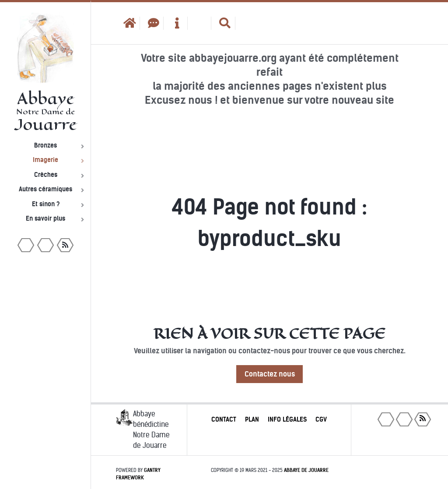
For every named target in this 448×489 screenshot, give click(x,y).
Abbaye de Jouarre (306, 470)
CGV (321, 419)
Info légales (287, 419)
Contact (224, 419)
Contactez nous (270, 374)
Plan (252, 419)
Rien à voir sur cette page (269, 334)
